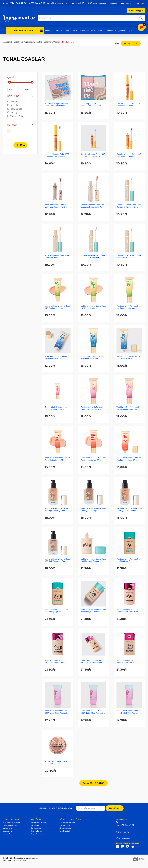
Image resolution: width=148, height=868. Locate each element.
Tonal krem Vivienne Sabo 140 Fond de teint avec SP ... (58, 458)
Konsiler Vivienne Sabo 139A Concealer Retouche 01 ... (129, 256)
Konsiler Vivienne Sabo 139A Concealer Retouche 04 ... (129, 205)
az (143, 3)
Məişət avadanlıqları (124, 30)
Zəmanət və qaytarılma (108, 3)
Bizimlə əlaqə (8, 833)
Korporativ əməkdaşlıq (67, 822)
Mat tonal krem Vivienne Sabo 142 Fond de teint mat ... (57, 307)
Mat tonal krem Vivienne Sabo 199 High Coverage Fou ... (57, 509)
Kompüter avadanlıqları (104, 30)
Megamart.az (8, 830)
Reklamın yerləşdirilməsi (11, 822)
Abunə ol (115, 808)
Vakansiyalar (7, 828)
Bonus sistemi (36, 828)
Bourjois (13, 105)
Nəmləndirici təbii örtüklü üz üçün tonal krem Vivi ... (57, 357)
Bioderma (13, 101)
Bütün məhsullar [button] (28, 30)
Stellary (12, 112)
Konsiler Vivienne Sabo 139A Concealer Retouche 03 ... (57, 256)
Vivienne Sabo (15, 116)
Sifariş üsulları (125, 3)
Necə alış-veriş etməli (39, 822)
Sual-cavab (35, 825)
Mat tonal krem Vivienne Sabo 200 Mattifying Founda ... (93, 560)
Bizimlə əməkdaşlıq (10, 825)
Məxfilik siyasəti (65, 825)
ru (138, 3)
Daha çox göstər (94, 783)
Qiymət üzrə (131, 43)
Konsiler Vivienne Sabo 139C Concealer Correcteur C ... (129, 104)
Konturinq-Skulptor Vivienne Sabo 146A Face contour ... (57, 104)
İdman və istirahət (52, 30)
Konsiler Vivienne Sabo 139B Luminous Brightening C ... (57, 205)
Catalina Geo (15, 108)
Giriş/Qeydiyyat (136, 11)
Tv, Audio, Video (68, 30)
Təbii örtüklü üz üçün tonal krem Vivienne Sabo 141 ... (56, 408)
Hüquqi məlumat (65, 828)
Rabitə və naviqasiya (84, 30)
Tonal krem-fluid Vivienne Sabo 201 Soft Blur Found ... (128, 610)
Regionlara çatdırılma (39, 833)
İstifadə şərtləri (65, 830)
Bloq (95, 3)
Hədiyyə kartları (37, 830)
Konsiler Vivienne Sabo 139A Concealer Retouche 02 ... (93, 256)
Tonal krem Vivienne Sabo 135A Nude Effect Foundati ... (57, 711)
